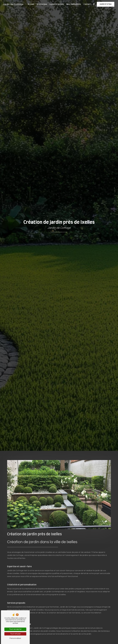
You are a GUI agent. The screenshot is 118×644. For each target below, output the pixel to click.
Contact (87, 4)
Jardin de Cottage (13, 4)
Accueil (31, 4)
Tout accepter (15, 629)
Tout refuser (15, 634)
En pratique (42, 4)
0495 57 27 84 (106, 4)
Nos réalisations (74, 4)
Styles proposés (57, 4)
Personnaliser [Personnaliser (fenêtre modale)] (15, 638)
